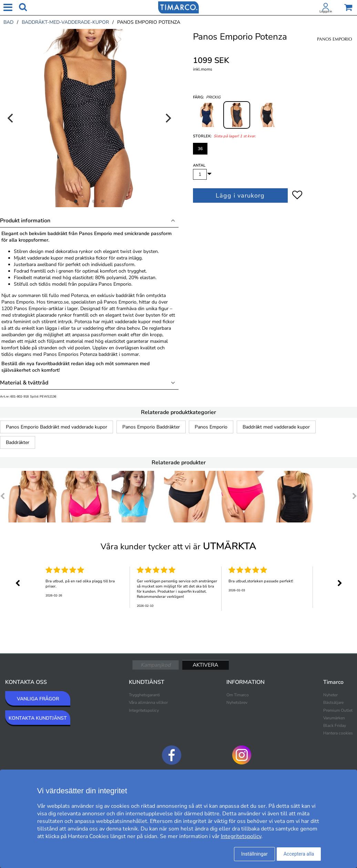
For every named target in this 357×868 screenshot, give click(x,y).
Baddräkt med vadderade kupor (276, 427)
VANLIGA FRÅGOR (38, 699)
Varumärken (334, 718)
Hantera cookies (338, 733)
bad (8, 22)
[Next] (167, 118)
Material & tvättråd (24, 383)
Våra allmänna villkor (148, 702)
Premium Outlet (338, 710)
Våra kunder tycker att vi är (178, 546)
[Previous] (11, 118)
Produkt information (25, 221)
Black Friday (335, 726)
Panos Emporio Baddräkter (151, 427)
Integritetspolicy (144, 710)
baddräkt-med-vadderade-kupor (65, 22)
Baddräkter (18, 442)
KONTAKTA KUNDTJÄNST (38, 718)
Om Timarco (238, 695)
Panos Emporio (211, 427)
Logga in (326, 11)
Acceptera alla (299, 854)
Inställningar (254, 854)
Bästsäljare (333, 702)
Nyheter (330, 695)
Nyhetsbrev (237, 702)
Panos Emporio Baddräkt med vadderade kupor (57, 427)
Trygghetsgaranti (144, 695)
